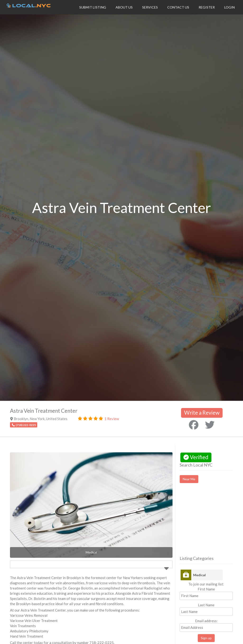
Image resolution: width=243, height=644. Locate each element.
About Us (124, 7)
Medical (199, 575)
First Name (206, 589)
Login (229, 7)
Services (150, 7)
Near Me (189, 479)
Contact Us (178, 7)
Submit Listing (93, 7)
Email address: (206, 625)
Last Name (206, 605)
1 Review (112, 419)
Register (207, 7)
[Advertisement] (211, 524)
